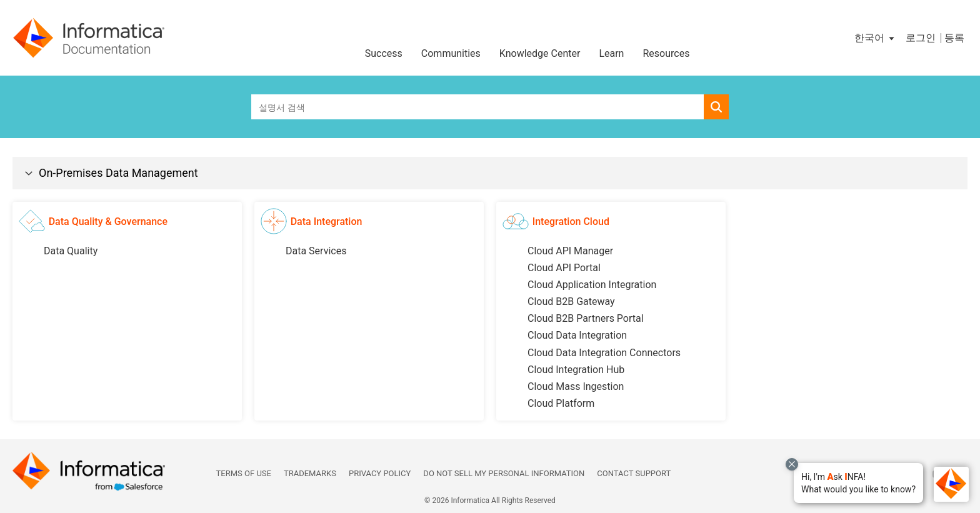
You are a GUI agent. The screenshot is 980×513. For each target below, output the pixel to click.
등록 (954, 38)
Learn (611, 53)
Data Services (316, 251)
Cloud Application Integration (592, 285)
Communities (451, 53)
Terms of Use (244, 473)
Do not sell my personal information (504, 473)
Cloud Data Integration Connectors (604, 353)
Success (384, 53)
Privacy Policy (380, 473)
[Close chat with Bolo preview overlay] (792, 464)
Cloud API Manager (570, 251)
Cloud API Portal (564, 268)
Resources (666, 53)
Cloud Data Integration (577, 335)
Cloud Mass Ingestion (576, 386)
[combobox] (477, 107)
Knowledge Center (540, 53)
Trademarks (310, 473)
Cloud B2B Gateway (571, 301)
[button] (858, 483)
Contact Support (634, 473)
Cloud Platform (561, 403)
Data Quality (71, 251)
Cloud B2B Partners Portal (586, 318)
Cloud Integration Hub (576, 370)
